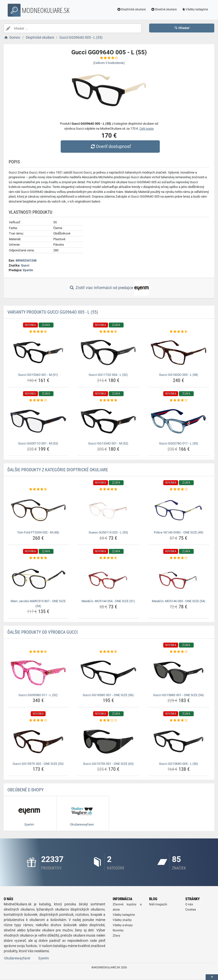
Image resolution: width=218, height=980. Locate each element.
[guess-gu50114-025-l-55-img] (108, 510)
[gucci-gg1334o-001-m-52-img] (108, 421)
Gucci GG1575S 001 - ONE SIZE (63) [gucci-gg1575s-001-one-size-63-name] (108, 764)
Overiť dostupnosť (110, 146)
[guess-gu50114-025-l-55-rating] (108, 489)
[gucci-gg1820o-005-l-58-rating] (179, 332)
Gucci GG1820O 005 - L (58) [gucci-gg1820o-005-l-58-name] (179, 375)
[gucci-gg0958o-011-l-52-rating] (38, 652)
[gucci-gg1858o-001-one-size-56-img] (108, 673)
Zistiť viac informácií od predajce (109, 288)
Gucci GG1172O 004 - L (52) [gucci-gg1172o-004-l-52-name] (108, 375)
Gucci (25, 265)
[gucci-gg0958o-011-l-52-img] (38, 673)
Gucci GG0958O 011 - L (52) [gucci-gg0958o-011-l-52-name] (38, 695)
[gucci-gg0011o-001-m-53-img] (38, 421)
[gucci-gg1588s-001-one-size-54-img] (179, 673)
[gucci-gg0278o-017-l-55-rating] (179, 400)
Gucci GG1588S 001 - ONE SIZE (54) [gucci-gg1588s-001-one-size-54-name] (178, 695)
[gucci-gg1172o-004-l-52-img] (108, 353)
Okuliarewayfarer (17, 958)
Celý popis (147, 129)
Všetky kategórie (195, 9)
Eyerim (28, 270)
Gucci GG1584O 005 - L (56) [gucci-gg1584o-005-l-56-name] (179, 764)
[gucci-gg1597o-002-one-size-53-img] (38, 742)
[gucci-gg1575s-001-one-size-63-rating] (108, 720)
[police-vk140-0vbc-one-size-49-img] (179, 510)
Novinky (118, 930)
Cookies (191, 910)
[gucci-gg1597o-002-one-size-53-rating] (38, 720)
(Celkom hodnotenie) (109, 63)
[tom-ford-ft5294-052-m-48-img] (38, 510)
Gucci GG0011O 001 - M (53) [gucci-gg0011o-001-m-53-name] (38, 443)
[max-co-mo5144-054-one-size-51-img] (108, 579)
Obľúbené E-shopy (26, 790)
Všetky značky (122, 920)
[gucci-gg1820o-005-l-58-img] (179, 353)
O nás (189, 904)
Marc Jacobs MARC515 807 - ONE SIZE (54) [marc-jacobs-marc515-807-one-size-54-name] (38, 604)
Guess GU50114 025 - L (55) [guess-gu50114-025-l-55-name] (108, 532)
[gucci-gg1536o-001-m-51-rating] (38, 332)
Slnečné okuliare (164, 9)
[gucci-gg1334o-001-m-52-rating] (108, 400)
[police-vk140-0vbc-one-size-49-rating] (179, 489)
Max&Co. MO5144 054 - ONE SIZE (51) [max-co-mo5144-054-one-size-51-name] (108, 601)
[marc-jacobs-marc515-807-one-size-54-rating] (38, 558)
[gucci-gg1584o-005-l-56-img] (179, 742)
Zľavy (116, 936)
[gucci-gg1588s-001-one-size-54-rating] (179, 652)
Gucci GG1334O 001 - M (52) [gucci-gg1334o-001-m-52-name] (108, 443)
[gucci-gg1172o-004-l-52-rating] (108, 332)
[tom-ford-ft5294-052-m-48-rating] (38, 489)
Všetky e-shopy (123, 925)
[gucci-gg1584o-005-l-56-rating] (179, 720)
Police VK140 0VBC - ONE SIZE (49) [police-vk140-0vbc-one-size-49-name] (179, 532)
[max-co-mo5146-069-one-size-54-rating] (179, 558)
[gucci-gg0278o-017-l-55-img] (179, 421)
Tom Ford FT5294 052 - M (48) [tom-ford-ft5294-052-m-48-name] (38, 532)
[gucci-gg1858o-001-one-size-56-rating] (108, 652)
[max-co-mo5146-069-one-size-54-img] (179, 579)
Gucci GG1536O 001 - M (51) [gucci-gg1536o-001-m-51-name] (38, 375)
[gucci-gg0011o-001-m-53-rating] (38, 400)
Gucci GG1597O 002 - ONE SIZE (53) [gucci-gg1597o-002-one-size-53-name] (38, 764)
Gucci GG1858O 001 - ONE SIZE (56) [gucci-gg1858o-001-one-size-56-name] (108, 695)
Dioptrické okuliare (131, 9)
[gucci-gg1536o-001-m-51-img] (38, 353)
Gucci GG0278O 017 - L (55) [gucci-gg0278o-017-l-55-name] (179, 443)
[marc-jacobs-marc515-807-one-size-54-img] (38, 579)
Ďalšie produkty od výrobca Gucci (43, 632)
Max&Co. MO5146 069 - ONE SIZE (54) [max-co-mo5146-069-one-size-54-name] (179, 601)
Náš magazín (158, 904)
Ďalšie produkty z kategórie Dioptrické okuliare (58, 470)
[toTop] (212, 977)
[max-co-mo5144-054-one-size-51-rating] (108, 558)
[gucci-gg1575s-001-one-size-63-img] (108, 742)
